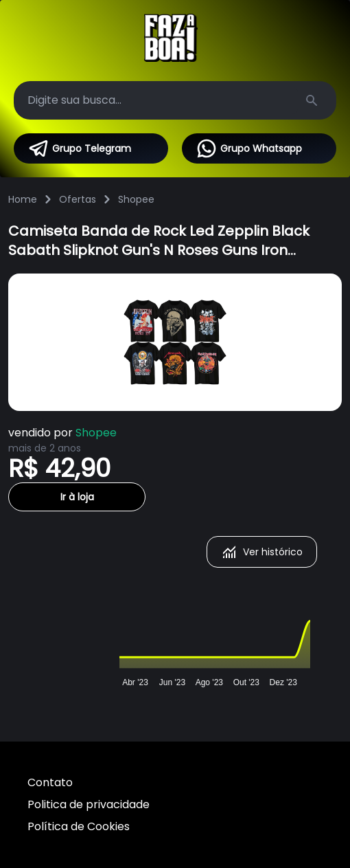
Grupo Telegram (79, 148)
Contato (50, 782)
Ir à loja (77, 497)
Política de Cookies (79, 826)
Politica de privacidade (89, 804)
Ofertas (78, 199)
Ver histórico (262, 552)
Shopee (136, 199)
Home (23, 199)
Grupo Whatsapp (249, 148)
